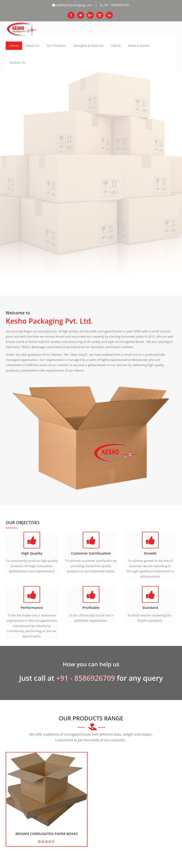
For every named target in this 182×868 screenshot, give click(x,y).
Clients (116, 46)
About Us (32, 46)
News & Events (139, 46)
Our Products (56, 46)
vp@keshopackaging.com (72, 5)
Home (14, 46)
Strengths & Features (88, 46)
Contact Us (17, 62)
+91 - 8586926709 (114, 5)
